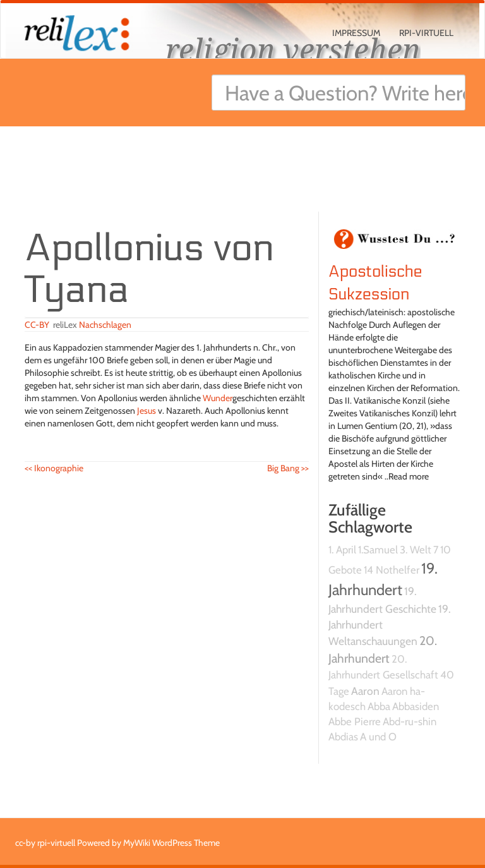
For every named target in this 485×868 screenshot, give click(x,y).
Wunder (218, 398)
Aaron (365, 691)
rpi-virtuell (426, 33)
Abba (379, 706)
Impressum (356, 33)
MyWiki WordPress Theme (171, 843)
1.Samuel (378, 550)
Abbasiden (416, 706)
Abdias (343, 737)
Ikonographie (54, 468)
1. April (342, 550)
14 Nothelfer (392, 570)
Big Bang (288, 468)
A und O (378, 737)
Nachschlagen (105, 325)
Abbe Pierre (355, 721)
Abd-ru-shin (410, 721)
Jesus (147, 411)
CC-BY (37, 325)
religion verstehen (293, 49)
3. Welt (416, 550)
